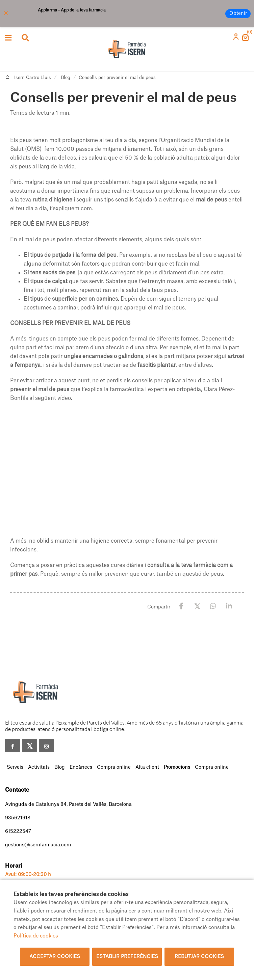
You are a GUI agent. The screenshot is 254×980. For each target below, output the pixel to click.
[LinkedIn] (229, 606)
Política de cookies (36, 936)
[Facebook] (181, 606)
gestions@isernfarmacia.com (38, 845)
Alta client (147, 767)
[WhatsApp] (213, 606)
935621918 (18, 818)
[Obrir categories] (8, 38)
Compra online (114, 767)
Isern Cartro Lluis (33, 77)
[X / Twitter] (197, 606)
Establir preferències (127, 957)
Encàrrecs (81, 767)
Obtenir (238, 13)
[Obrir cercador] (25, 38)
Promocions (177, 767)
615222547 (18, 832)
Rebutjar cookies (199, 957)
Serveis (15, 767)
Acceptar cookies (55, 957)
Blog (66, 77)
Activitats (39, 767)
